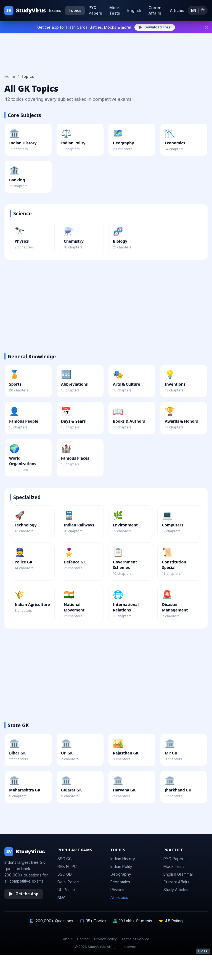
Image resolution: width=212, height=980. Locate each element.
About (68, 939)
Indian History (123, 859)
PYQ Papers (95, 10)
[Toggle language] (198, 10)
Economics (120, 882)
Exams (55, 10)
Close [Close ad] (203, 951)
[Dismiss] (206, 27)
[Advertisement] (106, 50)
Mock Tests (115, 10)
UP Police (66, 890)
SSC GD (65, 874)
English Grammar (178, 874)
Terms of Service (135, 939)
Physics (117, 890)
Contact (83, 939)
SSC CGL (66, 859)
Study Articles (176, 890)
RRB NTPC (67, 866)
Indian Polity (121, 866)
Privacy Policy (105, 939)
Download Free (155, 27)
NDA (61, 897)
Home (10, 76)
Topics (75, 10)
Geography (121, 874)
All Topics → (122, 897)
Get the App (24, 894)
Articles (177, 10)
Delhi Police (68, 882)
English (134, 10)
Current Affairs (156, 10)
